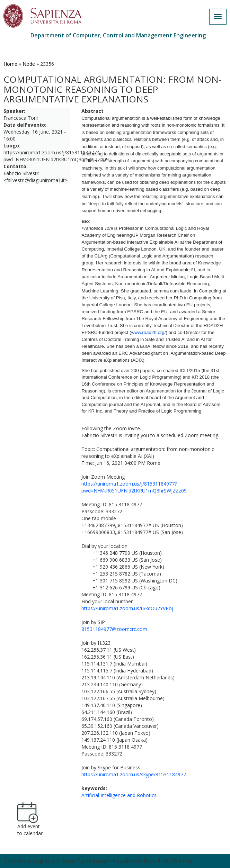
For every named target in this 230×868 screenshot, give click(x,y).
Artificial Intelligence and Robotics (119, 795)
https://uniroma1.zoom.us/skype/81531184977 (134, 774)
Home (10, 64)
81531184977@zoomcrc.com (114, 629)
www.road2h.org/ (148, 332)
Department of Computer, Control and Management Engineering (118, 35)
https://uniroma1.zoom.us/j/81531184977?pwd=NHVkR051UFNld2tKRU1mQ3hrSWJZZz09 (134, 487)
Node (29, 64)
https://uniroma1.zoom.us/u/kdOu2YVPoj (127, 608)
